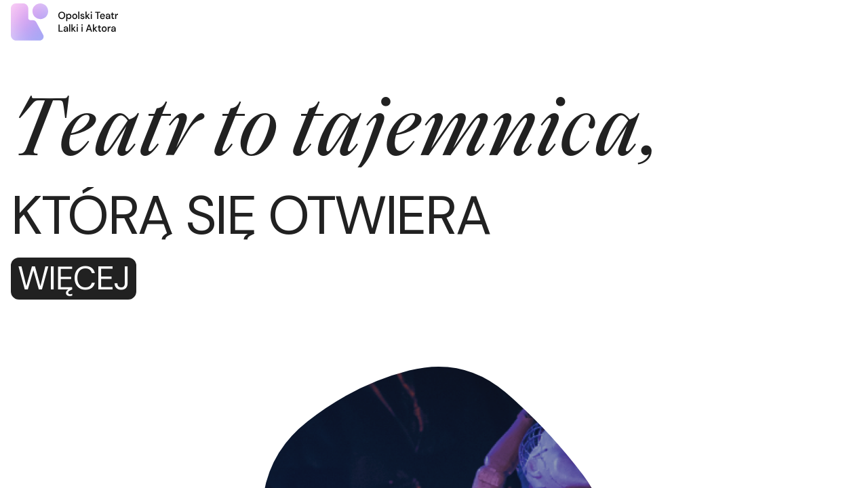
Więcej (74, 279)
